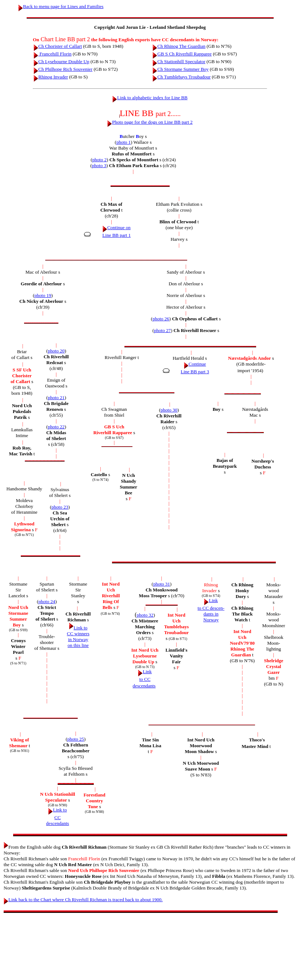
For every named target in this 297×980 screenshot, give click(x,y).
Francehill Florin (53, 54)
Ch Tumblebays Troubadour (182, 77)
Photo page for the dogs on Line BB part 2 (150, 122)
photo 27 (162, 330)
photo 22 (56, 427)
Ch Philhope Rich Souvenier (63, 69)
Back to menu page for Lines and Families (61, 6)
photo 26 (161, 319)
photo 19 (43, 295)
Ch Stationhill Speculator (179, 61)
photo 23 (60, 507)
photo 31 (162, 584)
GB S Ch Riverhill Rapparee (182, 54)
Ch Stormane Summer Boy (180, 69)
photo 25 (76, 739)
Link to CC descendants (144, 679)
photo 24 (47, 601)
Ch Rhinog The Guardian (179, 46)
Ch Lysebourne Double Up (61, 61)
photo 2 (99, 160)
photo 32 (145, 615)
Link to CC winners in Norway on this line (78, 636)
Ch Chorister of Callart (58, 46)
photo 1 (124, 142)
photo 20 (56, 351)
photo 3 (99, 165)
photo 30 (169, 410)
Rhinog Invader (51, 77)
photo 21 (56, 398)
